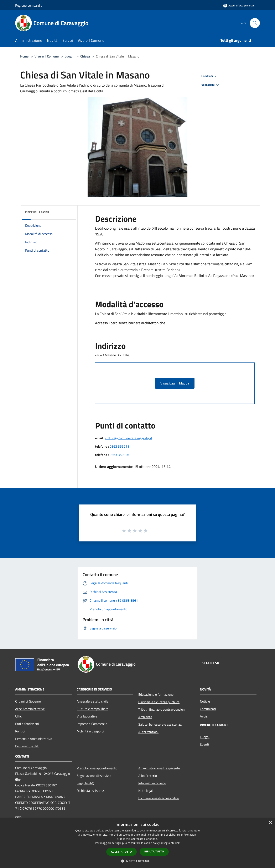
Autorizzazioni (148, 732)
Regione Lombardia (29, 5)
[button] (137, 861)
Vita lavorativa (87, 716)
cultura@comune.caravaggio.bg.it (129, 438)
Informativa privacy (152, 783)
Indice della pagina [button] (37, 212)
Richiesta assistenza (91, 791)
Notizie (205, 701)
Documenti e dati (27, 746)
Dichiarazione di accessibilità (159, 798)
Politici (20, 731)
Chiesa (85, 56)
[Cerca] (255, 23)
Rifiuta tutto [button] (154, 851)
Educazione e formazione (156, 694)
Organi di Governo (28, 701)
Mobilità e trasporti (90, 731)
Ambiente (145, 717)
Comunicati (208, 709)
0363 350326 (119, 455)
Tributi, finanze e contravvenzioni (162, 709)
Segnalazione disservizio (94, 776)
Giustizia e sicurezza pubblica (159, 702)
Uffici (19, 716)
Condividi (210, 76)
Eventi (204, 744)
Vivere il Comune (47, 56)
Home (24, 56)
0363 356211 (119, 446)
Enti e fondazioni (27, 724)
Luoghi (69, 56)
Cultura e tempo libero (93, 709)
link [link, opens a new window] (178, 843)
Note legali (146, 791)
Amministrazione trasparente (159, 768)
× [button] (270, 823)
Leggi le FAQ (85, 783)
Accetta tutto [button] (121, 852)
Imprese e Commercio (92, 724)
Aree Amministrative (30, 709)
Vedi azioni (211, 85)
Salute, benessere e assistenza (160, 724)
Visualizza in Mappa (175, 383)
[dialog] (137, 843)
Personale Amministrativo (34, 739)
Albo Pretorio (148, 776)
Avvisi (204, 716)
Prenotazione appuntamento (97, 768)
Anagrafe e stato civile (93, 701)
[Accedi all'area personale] (239, 6)
